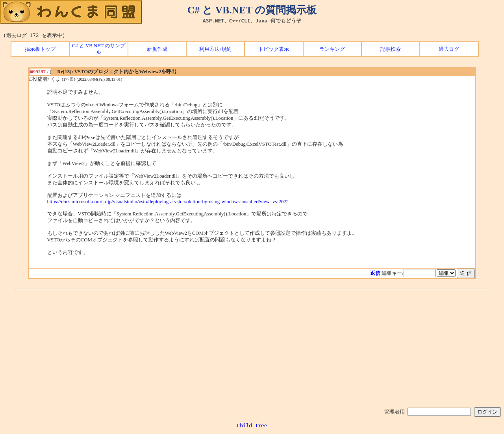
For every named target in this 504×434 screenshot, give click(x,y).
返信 (375, 273)
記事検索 (391, 49)
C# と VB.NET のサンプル (99, 49)
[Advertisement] (252, 347)
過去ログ (449, 49)
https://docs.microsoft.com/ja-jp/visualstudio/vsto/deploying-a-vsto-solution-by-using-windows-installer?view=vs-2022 (168, 202)
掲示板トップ (40, 49)
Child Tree (252, 425)
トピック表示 (274, 49)
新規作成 (157, 49)
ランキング (332, 49)
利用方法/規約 (215, 49)
